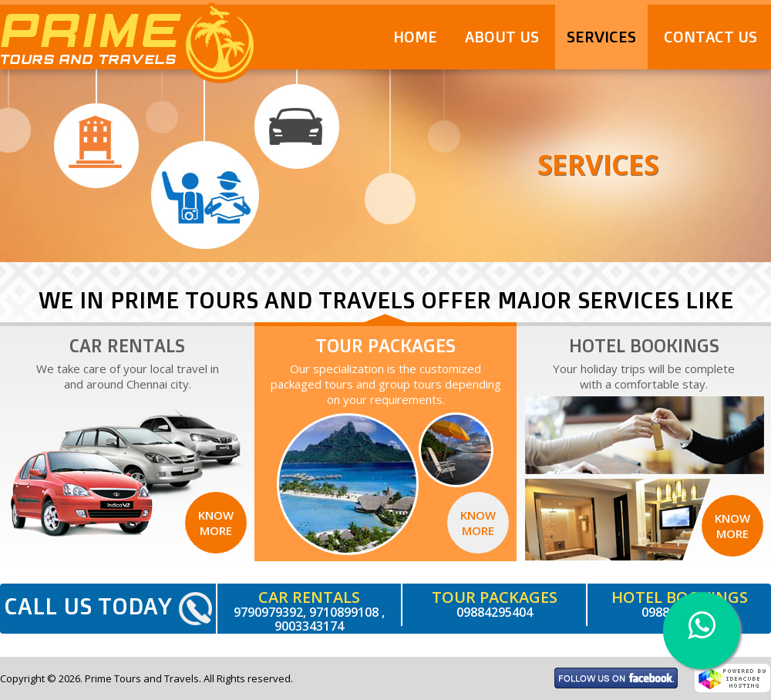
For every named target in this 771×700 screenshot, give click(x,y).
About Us (502, 37)
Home (415, 37)
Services (601, 37)
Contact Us (710, 37)
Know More (216, 523)
